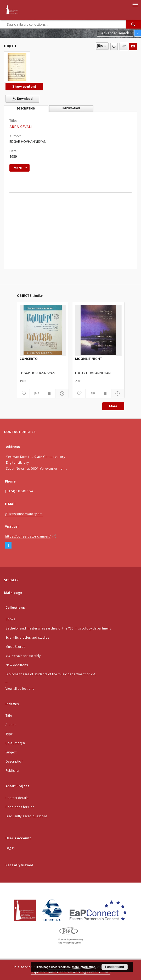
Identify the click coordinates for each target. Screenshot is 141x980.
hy (124, 46)
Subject (11, 752)
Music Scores (15, 647)
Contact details (17, 798)
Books (10, 619)
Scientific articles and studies (27, 637)
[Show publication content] (49, 393)
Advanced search (115, 33)
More (113, 406)
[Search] (133, 24)
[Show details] (61, 393)
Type (9, 734)
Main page (13, 593)
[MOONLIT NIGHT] (98, 330)
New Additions (17, 665)
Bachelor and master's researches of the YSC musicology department (58, 628)
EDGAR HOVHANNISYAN (28, 142)
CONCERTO (29, 359)
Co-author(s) (15, 743)
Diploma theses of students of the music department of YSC (51, 674)
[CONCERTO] (43, 330)
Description (14, 761)
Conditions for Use (20, 807)
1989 (13, 157)
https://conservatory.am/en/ (28, 536)
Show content (24, 86)
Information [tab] (71, 108)
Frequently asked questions (26, 816)
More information (84, 967)
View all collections (20, 689)
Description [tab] (26, 109)
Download (21, 99)
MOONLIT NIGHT (89, 359)
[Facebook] (8, 545)
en (133, 46)
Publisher (13, 771)
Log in (10, 848)
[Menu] (135, 4)
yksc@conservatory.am (24, 514)
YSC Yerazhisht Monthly (23, 656)
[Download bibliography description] (36, 393)
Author (11, 725)
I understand (115, 967)
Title (9, 716)
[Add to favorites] (114, 46)
